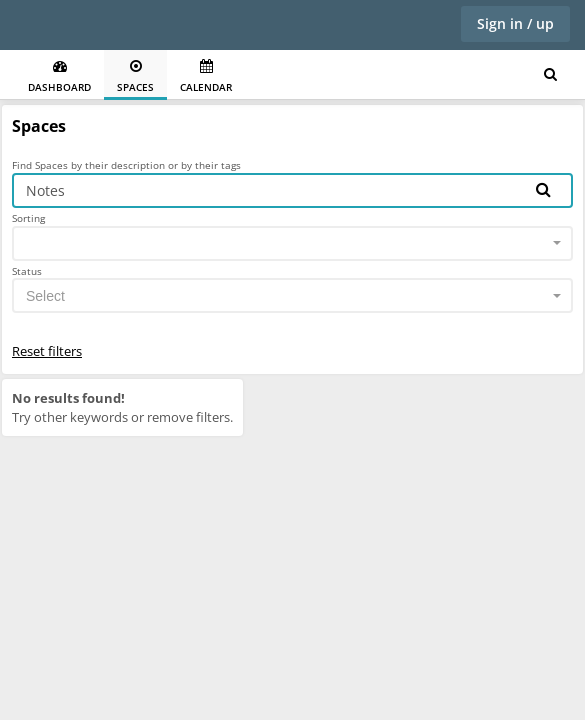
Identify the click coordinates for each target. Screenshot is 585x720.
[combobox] (292, 243)
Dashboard (59, 76)
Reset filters (47, 351)
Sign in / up (515, 23)
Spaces (135, 76)
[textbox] (286, 296)
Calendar (206, 76)
